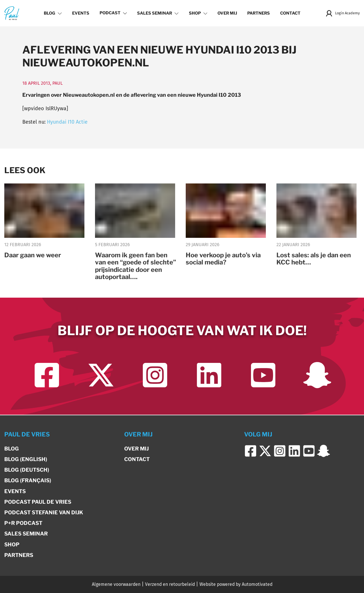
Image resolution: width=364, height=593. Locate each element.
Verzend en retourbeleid (170, 584)
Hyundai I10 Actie (67, 122)
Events (80, 13)
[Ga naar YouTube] (263, 376)
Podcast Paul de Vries (38, 502)
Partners (258, 13)
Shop (197, 13)
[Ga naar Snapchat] (317, 376)
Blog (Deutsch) (27, 470)
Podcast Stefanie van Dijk (44, 512)
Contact (289, 13)
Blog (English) (26, 459)
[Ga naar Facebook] (47, 376)
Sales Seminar (157, 13)
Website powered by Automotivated (236, 584)
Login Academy (341, 13)
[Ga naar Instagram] (155, 376)
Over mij (226, 13)
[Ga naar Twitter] (101, 376)
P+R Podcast (23, 523)
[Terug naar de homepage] (12, 13)
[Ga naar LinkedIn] (209, 376)
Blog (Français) (28, 480)
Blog (52, 13)
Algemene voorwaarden (116, 584)
